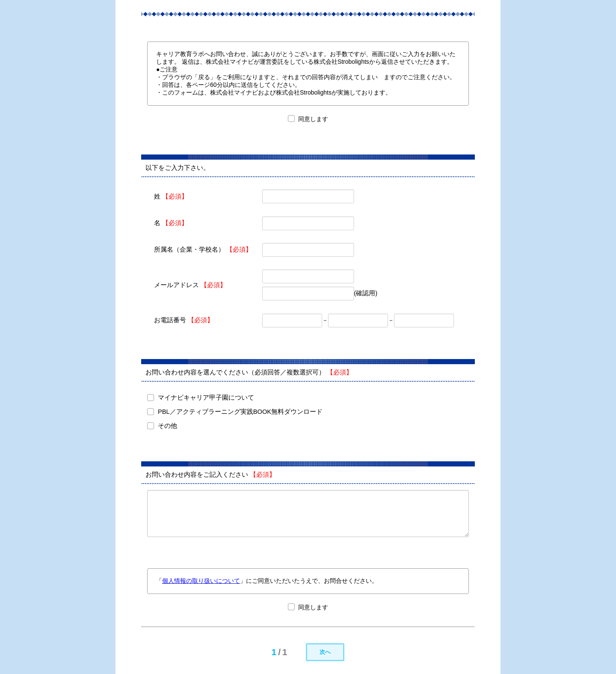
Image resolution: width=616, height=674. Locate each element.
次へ (325, 652)
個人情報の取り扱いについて (201, 581)
